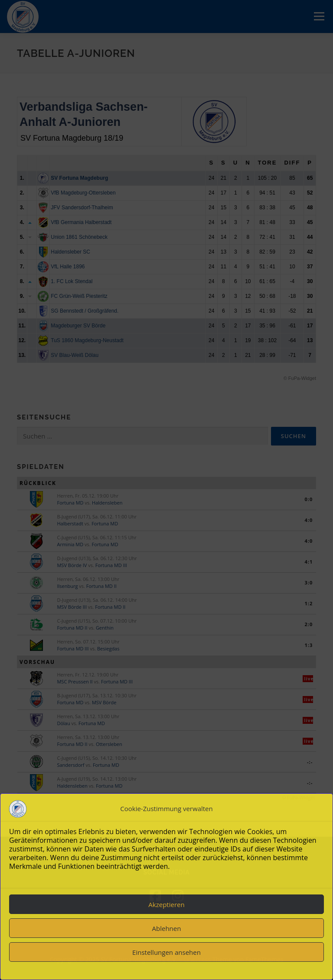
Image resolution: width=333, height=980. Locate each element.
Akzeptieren (166, 904)
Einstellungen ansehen (166, 952)
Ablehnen (167, 928)
